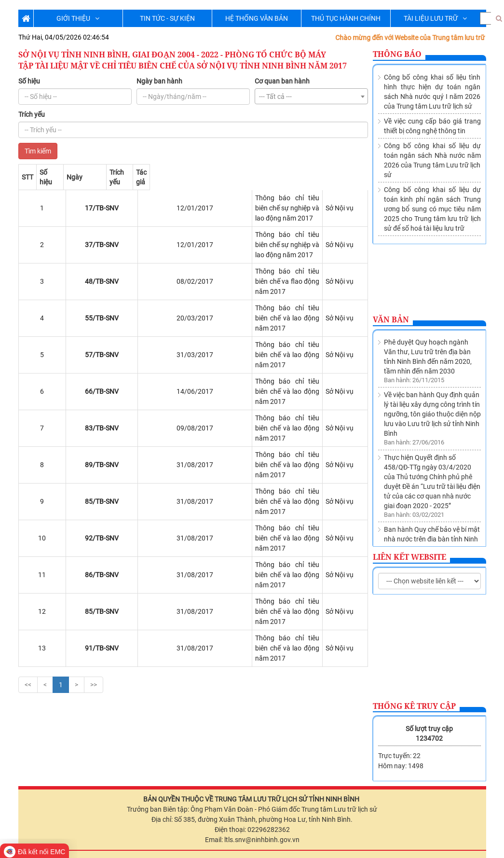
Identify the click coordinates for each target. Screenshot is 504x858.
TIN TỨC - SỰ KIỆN (167, 18)
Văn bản (391, 319)
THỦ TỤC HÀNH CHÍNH (346, 18)
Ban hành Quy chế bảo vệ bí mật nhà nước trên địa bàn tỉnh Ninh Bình (432, 484)
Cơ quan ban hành (282, 81)
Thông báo (397, 54)
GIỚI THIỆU (78, 18)
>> (94, 531)
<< (28, 531)
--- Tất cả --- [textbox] (275, 97)
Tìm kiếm (38, 151)
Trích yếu (32, 114)
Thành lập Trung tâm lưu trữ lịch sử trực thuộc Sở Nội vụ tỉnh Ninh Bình (432, 527)
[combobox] (311, 96)
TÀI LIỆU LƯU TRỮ (435, 18)
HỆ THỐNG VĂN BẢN (257, 18)
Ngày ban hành (159, 81)
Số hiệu (29, 81)
